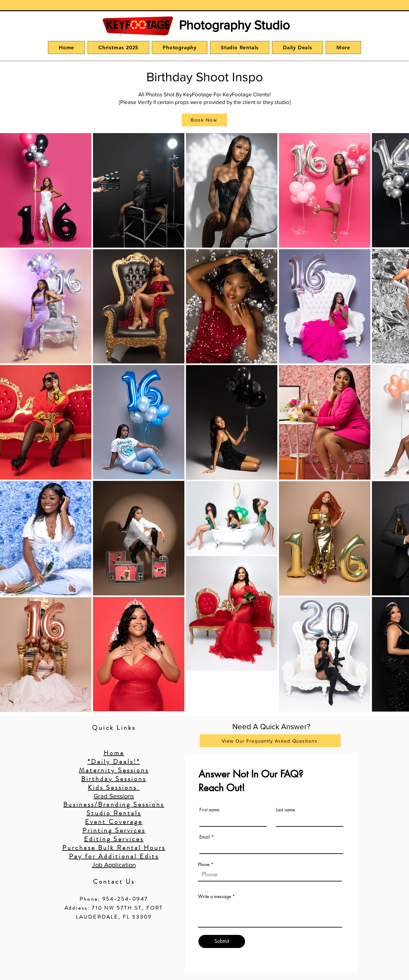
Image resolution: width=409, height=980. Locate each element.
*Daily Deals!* (114, 762)
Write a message (215, 896)
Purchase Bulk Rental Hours (114, 848)
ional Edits (139, 856)
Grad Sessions (114, 796)
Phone (204, 864)
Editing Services (114, 839)
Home (114, 753)
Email (205, 837)
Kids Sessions (114, 788)
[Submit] (222, 941)
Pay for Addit (94, 856)
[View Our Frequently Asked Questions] (270, 741)
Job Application (114, 865)
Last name (286, 810)
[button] (180, 48)
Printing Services (114, 830)
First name (209, 810)
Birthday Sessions (114, 779)
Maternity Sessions (114, 770)
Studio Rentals (114, 813)
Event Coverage (114, 822)
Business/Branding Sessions (114, 805)
